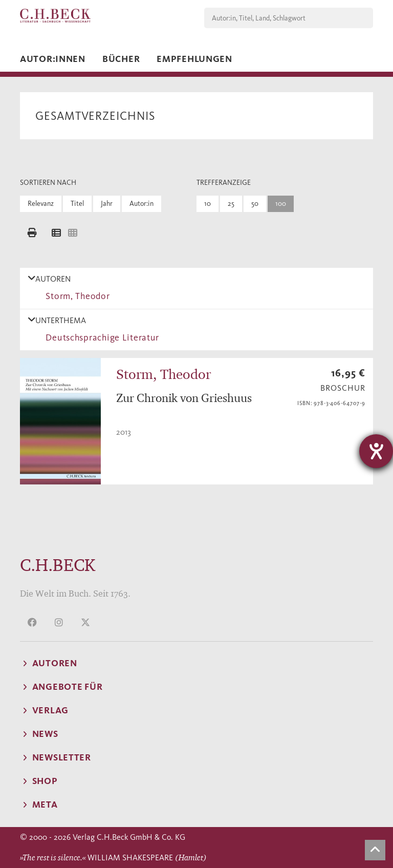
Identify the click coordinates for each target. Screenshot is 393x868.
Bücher (121, 59)
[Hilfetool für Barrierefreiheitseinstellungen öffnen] (376, 451)
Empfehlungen (194, 59)
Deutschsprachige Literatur (100, 337)
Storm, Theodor (75, 296)
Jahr (107, 204)
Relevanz (41, 204)
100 (281, 204)
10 (208, 204)
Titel (77, 204)
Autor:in (141, 204)
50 (255, 204)
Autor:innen (53, 59)
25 (231, 204)
